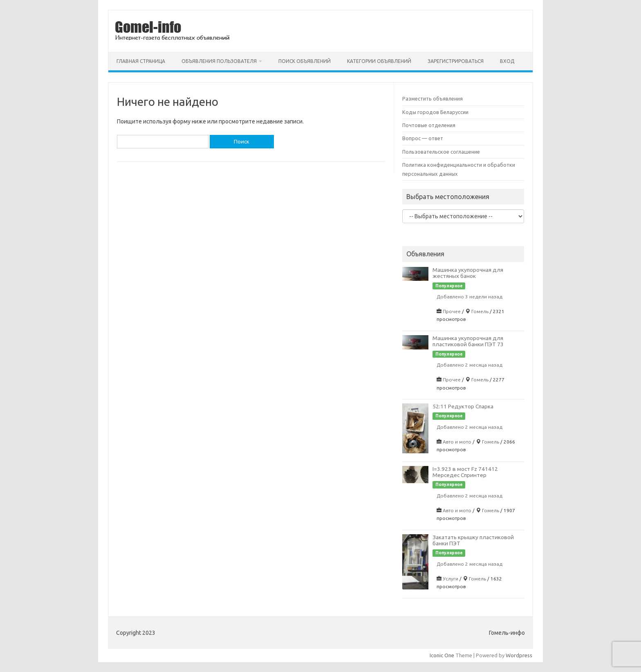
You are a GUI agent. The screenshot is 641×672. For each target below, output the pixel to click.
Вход (507, 61)
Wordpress (519, 655)
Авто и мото (457, 442)
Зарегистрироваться (456, 61)
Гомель (480, 311)
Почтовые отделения (429, 125)
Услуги (450, 579)
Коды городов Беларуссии (435, 112)
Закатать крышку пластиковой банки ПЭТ (473, 540)
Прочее (452, 311)
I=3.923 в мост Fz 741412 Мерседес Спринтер (465, 472)
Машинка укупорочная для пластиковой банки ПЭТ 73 (468, 341)
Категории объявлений (379, 61)
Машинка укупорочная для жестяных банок (468, 273)
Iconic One (442, 655)
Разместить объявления (433, 99)
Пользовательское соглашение (441, 152)
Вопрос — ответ (423, 138)
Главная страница (141, 61)
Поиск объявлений (305, 61)
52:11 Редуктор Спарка (463, 406)
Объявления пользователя (219, 61)
